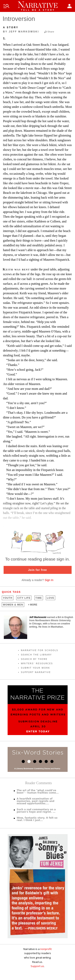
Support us (37, 966)
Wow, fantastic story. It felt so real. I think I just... (37, 819)
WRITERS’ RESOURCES (37, 664)
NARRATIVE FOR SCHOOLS (39, 650)
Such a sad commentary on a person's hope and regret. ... (36, 811)
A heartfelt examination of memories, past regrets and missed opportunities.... (36, 801)
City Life (24, 598)
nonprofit (46, 949)
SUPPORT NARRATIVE (36, 672)
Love (50, 598)
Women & (13, 605)
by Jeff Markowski (21, 32)
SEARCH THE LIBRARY (36, 655)
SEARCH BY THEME (34, 659)
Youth (7, 598)
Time (39, 598)
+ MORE (33, 605)
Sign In (49, 580)
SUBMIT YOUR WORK (35, 668)
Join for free (38, 570)
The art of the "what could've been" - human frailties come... (38, 792)
